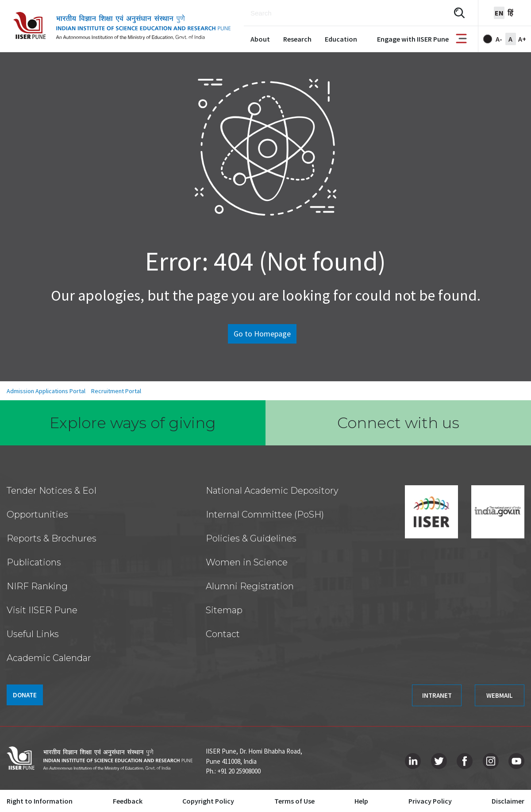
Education (341, 39)
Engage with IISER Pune (413, 39)
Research (297, 39)
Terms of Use (294, 801)
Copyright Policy (208, 801)
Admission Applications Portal (46, 391)
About (260, 39)
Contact (223, 634)
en (499, 13)
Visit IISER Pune (42, 610)
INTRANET (437, 695)
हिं (510, 13)
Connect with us (398, 423)
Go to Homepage (262, 334)
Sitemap (224, 610)
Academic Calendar (49, 658)
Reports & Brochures (52, 538)
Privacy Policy (430, 801)
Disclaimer (508, 801)
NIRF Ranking (37, 586)
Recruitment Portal (116, 391)
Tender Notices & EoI (52, 491)
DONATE (25, 695)
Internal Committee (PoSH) (265, 514)
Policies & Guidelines (251, 538)
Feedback (128, 801)
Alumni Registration (250, 586)
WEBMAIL (500, 695)
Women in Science (247, 562)
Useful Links (33, 634)
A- (499, 39)
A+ (522, 39)
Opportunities (37, 514)
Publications (34, 562)
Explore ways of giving (133, 423)
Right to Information (40, 801)
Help (361, 801)
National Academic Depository (272, 491)
